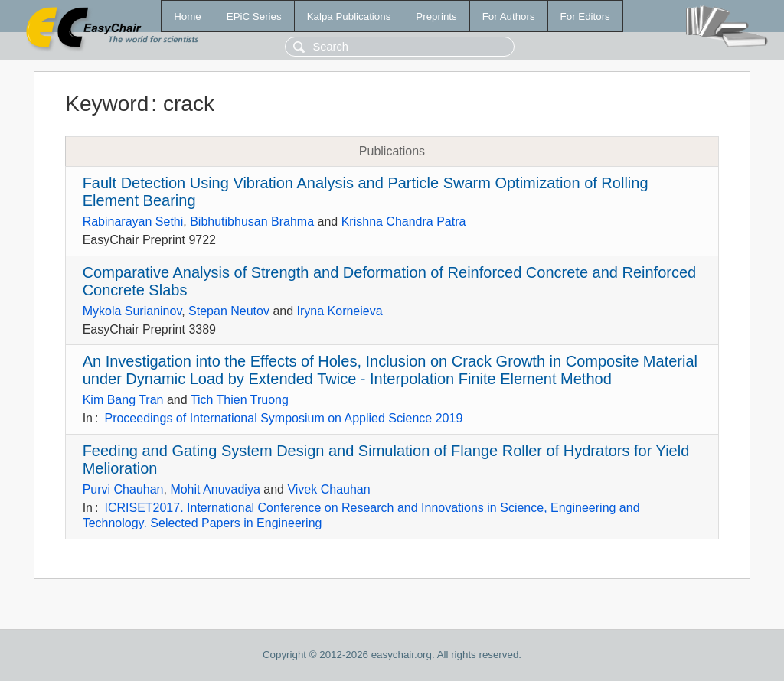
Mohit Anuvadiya (215, 489)
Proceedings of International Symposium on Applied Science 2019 (283, 418)
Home (188, 16)
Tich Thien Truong (240, 400)
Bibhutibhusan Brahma (252, 222)
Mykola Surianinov (132, 311)
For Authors (509, 16)
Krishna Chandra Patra (404, 222)
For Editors (585, 16)
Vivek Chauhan (328, 489)
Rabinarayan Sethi (133, 222)
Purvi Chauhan (123, 489)
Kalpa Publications (349, 16)
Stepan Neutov (229, 311)
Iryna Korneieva (340, 311)
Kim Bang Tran (123, 400)
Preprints (436, 16)
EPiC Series (254, 16)
